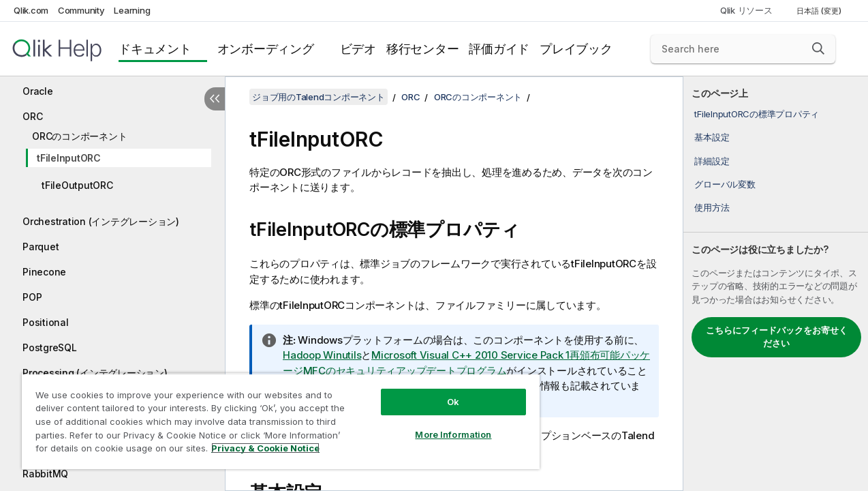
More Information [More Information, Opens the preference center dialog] (453, 434)
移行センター (423, 49)
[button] (818, 48)
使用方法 (712, 207)
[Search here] (743, 49)
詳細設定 (712, 161)
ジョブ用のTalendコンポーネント (319, 97)
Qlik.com (31, 10)
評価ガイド (499, 49)
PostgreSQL (50, 347)
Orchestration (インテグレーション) (101, 221)
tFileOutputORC (77, 185)
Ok (453, 402)
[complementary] (776, 284)
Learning (132, 10)
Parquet (41, 247)
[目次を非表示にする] (215, 99)
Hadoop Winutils (322, 355)
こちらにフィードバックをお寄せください (777, 337)
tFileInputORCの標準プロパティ (757, 114)
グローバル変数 (725, 184)
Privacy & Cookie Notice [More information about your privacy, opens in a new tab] (265, 448)
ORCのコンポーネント (79, 136)
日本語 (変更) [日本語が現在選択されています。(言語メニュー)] (820, 11)
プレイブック (576, 49)
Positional (46, 322)
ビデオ (358, 49)
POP (32, 297)
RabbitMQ (45, 474)
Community (81, 10)
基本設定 (712, 137)
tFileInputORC (69, 158)
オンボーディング (266, 49)
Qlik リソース (746, 10)
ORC (32, 116)
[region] (281, 421)
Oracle (38, 91)
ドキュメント (155, 49)
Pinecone (44, 272)
